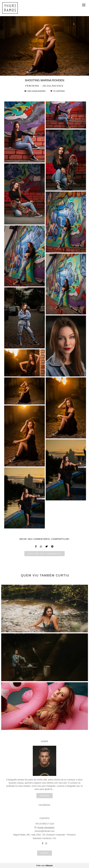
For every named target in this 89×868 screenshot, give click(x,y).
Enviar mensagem (46, 827)
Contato (44, 853)
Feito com (44, 866)
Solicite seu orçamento (44, 554)
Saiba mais (44, 796)
